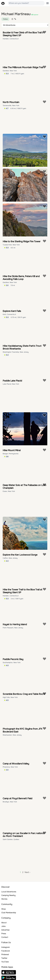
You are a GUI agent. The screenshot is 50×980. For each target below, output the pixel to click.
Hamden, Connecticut (11, 39)
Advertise (5, 930)
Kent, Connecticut (9, 314)
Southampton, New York (12, 662)
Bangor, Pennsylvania (11, 454)
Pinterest (5, 954)
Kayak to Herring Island (15, 624)
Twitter (4, 958)
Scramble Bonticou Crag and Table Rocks (24, 694)
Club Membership (9, 913)
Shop (4, 909)
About (4, 923)
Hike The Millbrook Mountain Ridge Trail (23, 67)
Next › (27, 872)
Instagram (6, 947)
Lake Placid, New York (11, 384)
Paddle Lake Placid (12, 381)
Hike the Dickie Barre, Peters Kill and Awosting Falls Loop (21, 278)
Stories (4, 899)
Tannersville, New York (11, 105)
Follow (5, 19)
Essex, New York (9, 491)
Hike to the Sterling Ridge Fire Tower (22, 241)
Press (4, 934)
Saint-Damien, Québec (11, 839)
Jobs (3, 926)
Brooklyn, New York (10, 802)
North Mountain (11, 102)
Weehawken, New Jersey (12, 735)
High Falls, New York (10, 697)
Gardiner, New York (10, 71)
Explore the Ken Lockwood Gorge (20, 555)
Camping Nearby (8, 895)
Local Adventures (9, 892)
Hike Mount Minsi (12, 450)
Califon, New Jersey (10, 558)
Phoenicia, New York (10, 767)
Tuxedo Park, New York (11, 245)
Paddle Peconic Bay (13, 659)
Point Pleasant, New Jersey (13, 628)
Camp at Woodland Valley (16, 764)
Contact (5, 937)
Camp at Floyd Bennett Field (17, 798)
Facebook (6, 951)
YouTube (5, 962)
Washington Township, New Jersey (16, 352)
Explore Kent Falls (12, 311)
